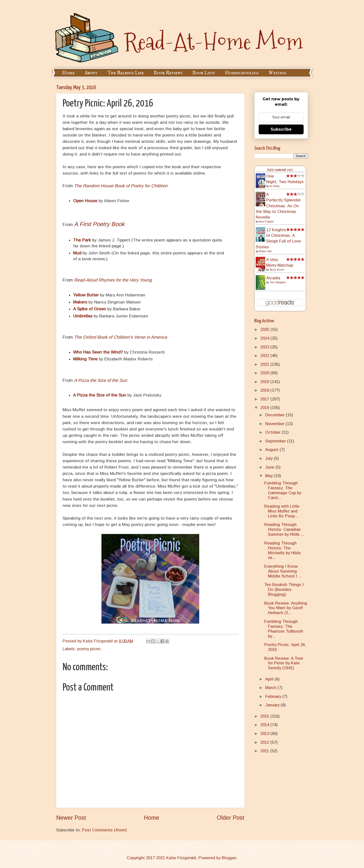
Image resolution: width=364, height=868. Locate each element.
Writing (277, 73)
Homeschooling (242, 73)
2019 (265, 382)
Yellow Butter (86, 295)
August (272, 450)
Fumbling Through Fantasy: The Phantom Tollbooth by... (284, 629)
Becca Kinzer (277, 270)
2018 (265, 390)
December (276, 415)
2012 (265, 742)
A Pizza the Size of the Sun (101, 380)
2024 (265, 338)
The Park (82, 240)
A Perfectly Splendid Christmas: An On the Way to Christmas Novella (278, 206)
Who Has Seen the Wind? (98, 352)
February (274, 696)
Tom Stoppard (278, 282)
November (275, 424)
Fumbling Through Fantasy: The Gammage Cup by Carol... (283, 490)
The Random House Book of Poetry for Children (121, 186)
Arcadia (273, 278)
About (91, 73)
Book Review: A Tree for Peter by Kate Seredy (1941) (284, 663)
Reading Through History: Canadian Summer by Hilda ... (284, 529)
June (270, 467)
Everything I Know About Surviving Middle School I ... (283, 571)
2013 (265, 734)
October (273, 432)
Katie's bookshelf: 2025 (280, 170)
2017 (265, 399)
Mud (77, 253)
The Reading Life (126, 73)
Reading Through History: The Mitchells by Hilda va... (282, 550)
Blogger (229, 858)
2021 (265, 364)
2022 (265, 356)
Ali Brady (275, 186)
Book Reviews (168, 73)
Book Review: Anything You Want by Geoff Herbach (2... (286, 608)
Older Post (231, 818)
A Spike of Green (90, 309)
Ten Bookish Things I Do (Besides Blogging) (284, 590)
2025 (265, 329)
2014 (265, 725)
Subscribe (281, 129)
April (270, 679)
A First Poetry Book (99, 224)
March (271, 688)
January (273, 705)
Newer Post (71, 818)
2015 (265, 716)
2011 (265, 751)
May (270, 476)
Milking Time (85, 359)
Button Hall (265, 251)
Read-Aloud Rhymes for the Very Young (113, 280)
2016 (265, 408)
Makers (80, 302)
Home (68, 73)
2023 (265, 347)
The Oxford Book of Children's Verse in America (121, 337)
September (276, 441)
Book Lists (204, 73)
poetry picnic (89, 649)
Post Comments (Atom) (105, 830)
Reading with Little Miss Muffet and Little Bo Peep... (282, 511)
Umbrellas (83, 316)
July (270, 458)
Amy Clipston (266, 222)
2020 (265, 373)
